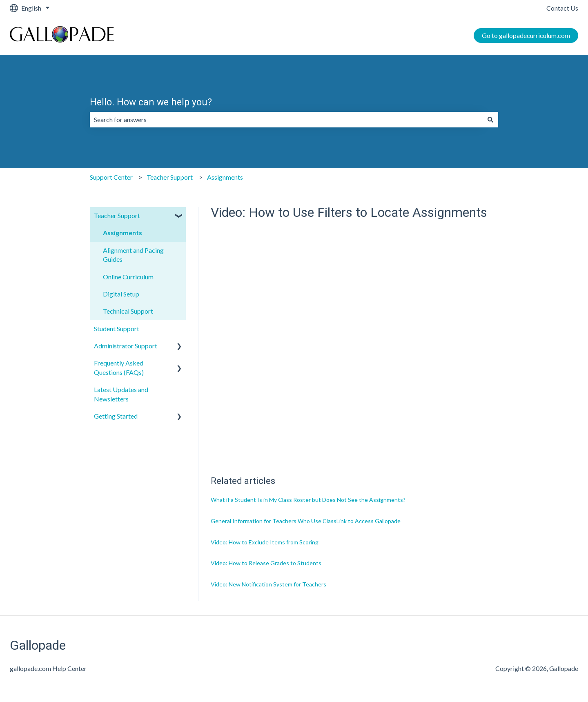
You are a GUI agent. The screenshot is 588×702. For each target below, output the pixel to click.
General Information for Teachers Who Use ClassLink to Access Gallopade (306, 521)
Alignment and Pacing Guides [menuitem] (133, 255)
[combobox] (286, 120)
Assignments (225, 177)
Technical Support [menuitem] (128, 311)
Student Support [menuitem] (117, 329)
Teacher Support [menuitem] (117, 215)
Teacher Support (170, 177)
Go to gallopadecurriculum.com (526, 35)
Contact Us (562, 8)
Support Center (111, 177)
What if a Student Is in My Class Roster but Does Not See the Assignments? (308, 500)
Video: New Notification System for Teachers (268, 584)
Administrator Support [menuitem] (126, 346)
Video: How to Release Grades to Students (266, 563)
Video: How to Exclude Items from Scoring (265, 542)
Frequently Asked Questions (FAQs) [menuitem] (119, 367)
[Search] (490, 120)
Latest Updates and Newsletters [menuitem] (121, 394)
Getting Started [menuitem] (116, 416)
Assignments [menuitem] (122, 233)
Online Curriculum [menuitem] (128, 277)
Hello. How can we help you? (151, 102)
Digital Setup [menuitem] (121, 294)
